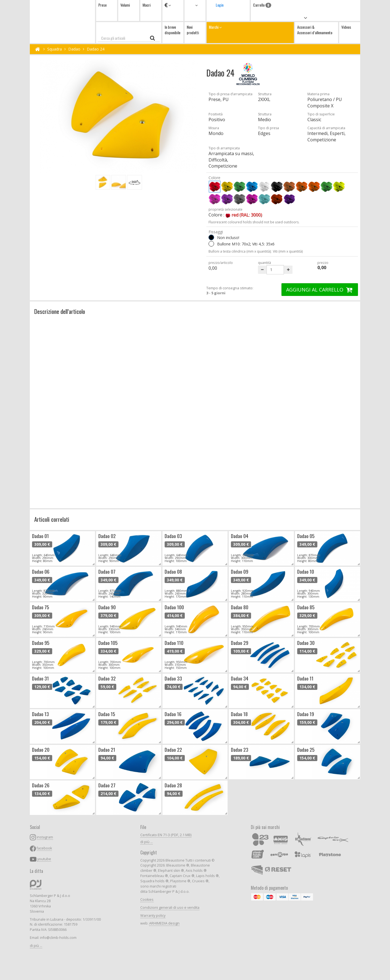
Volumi (125, 5)
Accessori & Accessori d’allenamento (315, 30)
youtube (44, 859)
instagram (45, 837)
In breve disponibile (172, 30)
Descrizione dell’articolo (60, 311)
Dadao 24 (96, 49)
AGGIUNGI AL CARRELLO (320, 290)
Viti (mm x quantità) (288, 251)
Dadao (74, 49)
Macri (147, 5)
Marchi (250, 32)
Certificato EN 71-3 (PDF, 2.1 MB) (166, 835)
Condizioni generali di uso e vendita (170, 908)
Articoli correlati (52, 519)
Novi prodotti (193, 30)
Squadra (55, 49)
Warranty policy (153, 916)
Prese (102, 5)
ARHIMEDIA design (164, 923)
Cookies (147, 900)
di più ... (36, 946)
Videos (346, 27)
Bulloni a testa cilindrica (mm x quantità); (240, 251)
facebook (44, 848)
